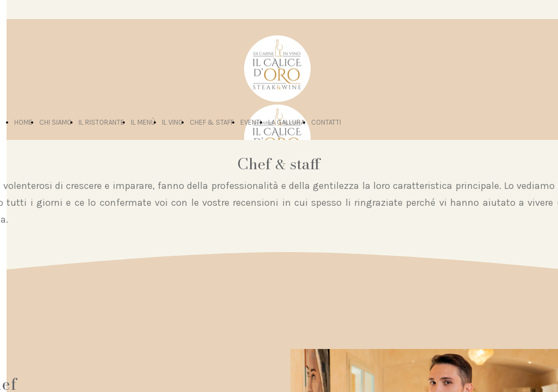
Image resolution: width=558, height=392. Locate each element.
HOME (23, 122)
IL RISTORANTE (101, 122)
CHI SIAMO (56, 122)
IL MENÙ (143, 122)
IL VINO (172, 122)
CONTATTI (326, 122)
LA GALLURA (286, 122)
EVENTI (251, 122)
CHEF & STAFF (212, 122)
